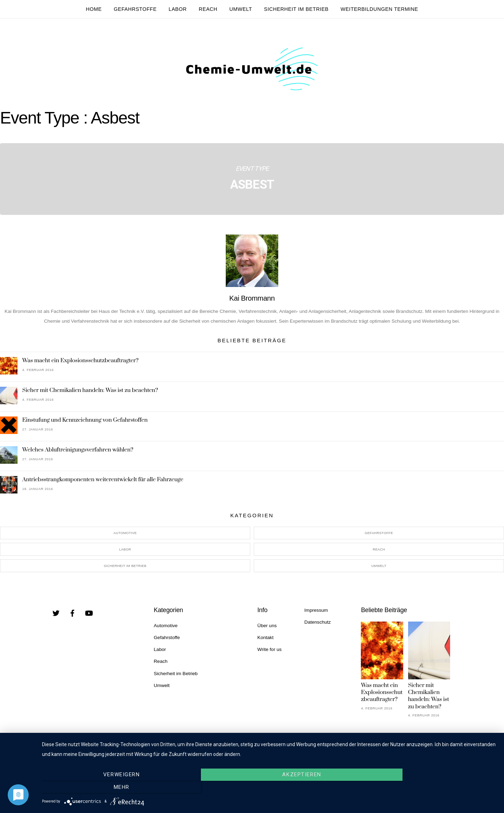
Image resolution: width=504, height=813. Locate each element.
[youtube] (89, 615)
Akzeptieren (269, 787)
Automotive (125, 535)
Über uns (267, 627)
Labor (178, 9)
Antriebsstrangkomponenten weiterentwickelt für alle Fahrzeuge (103, 481)
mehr (429, 787)
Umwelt (241, 9)
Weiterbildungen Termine (379, 9)
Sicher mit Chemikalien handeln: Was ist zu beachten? (90, 392)
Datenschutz (318, 624)
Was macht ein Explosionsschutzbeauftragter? (80, 362)
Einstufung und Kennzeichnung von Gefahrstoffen (85, 422)
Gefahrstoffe (135, 9)
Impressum (316, 612)
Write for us (269, 651)
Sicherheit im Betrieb (296, 9)
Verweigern (110, 787)
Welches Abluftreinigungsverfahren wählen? (78, 451)
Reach (208, 9)
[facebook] (72, 615)
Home (94, 9)
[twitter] (56, 615)
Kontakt (265, 640)
